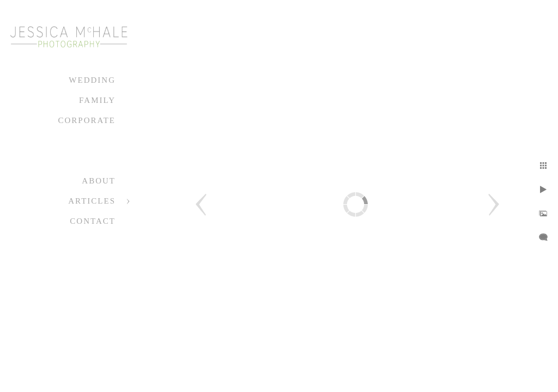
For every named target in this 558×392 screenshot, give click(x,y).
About (99, 181)
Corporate (87, 120)
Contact (93, 221)
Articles (92, 201)
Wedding (92, 80)
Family (97, 100)
